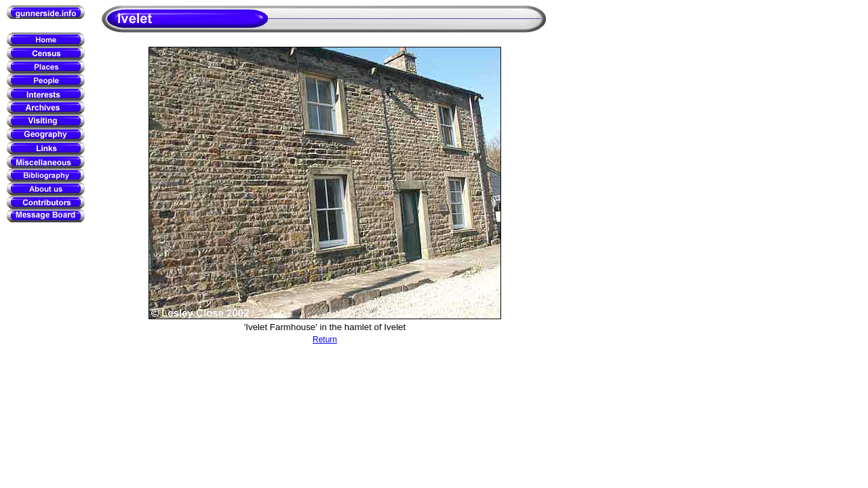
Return (325, 340)
